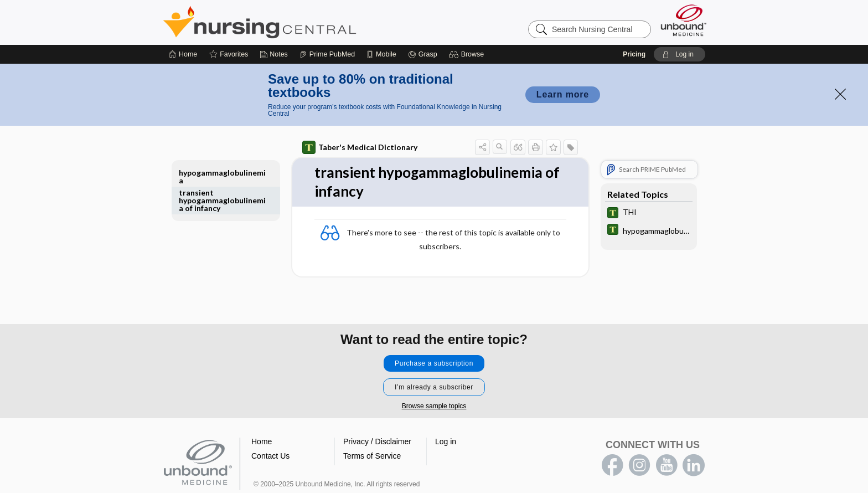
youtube (666, 465)
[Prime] (327, 54)
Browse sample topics (434, 406)
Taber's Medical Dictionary (360, 147)
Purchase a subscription (434, 363)
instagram (639, 465)
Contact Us (270, 456)
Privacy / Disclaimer (377, 441)
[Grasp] (423, 54)
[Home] (183, 54)
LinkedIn (694, 465)
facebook (612, 465)
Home (262, 441)
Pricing (634, 54)
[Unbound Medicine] (684, 20)
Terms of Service (372, 456)
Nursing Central (301, 22)
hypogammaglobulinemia (222, 176)
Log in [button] (446, 441)
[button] (468, 54)
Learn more (563, 94)
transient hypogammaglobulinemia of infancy (222, 200)
